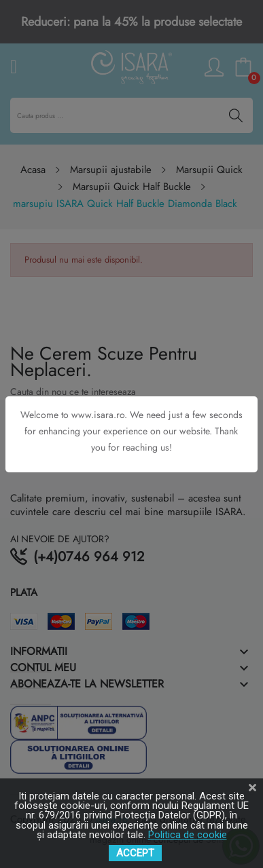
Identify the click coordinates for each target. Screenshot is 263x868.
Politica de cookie (188, 835)
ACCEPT (135, 853)
